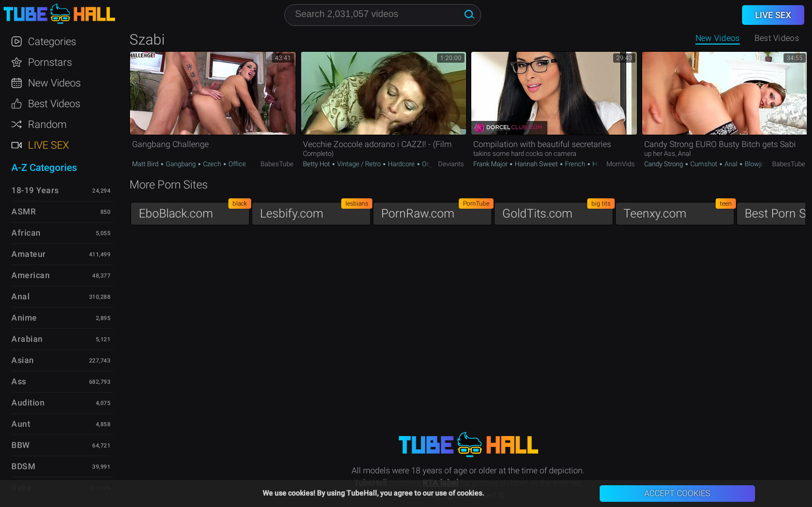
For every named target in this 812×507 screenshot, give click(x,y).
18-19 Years (35, 190)
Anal (731, 164)
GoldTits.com (558, 211)
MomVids (621, 164)
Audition (28, 403)
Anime (24, 318)
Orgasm (433, 164)
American (31, 275)
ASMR (24, 212)
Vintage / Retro (359, 164)
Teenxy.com (679, 211)
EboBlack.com (194, 211)
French (575, 164)
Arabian (27, 339)
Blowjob (756, 164)
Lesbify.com (315, 211)
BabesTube (277, 164)
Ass (19, 381)
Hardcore (401, 164)
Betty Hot (317, 164)
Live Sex (48, 145)
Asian (23, 360)
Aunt (21, 424)
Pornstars (50, 62)
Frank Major (491, 164)
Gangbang (181, 164)
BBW (21, 445)
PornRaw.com (437, 211)
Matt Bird (146, 164)
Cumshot (704, 164)
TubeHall (59, 14)
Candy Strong (664, 164)
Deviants (451, 164)
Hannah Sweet (536, 164)
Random (47, 124)
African (26, 233)
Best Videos (54, 104)
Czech (212, 164)
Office (236, 164)
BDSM (23, 466)
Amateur (29, 254)
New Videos (718, 38)
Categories (52, 41)
